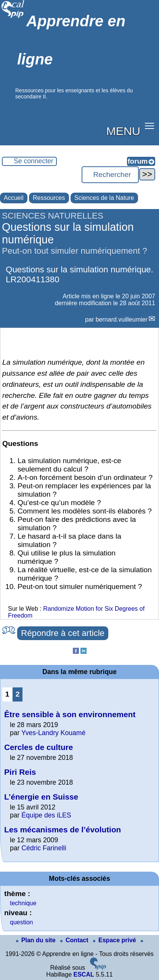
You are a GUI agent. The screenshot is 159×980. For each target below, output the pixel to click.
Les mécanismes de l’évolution (63, 830)
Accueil (14, 198)
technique (23, 903)
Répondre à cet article (63, 633)
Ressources (49, 198)
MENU (123, 131)
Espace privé (115, 940)
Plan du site (37, 940)
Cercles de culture (39, 747)
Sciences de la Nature (104, 198)
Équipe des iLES (46, 815)
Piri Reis (20, 772)
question (22, 922)
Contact (75, 940)
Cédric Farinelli (44, 848)
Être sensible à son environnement (70, 714)
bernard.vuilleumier (122, 319)
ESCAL (84, 974)
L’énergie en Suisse (41, 797)
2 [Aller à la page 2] (18, 694)
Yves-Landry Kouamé (53, 733)
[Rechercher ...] (110, 175)
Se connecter (34, 161)
